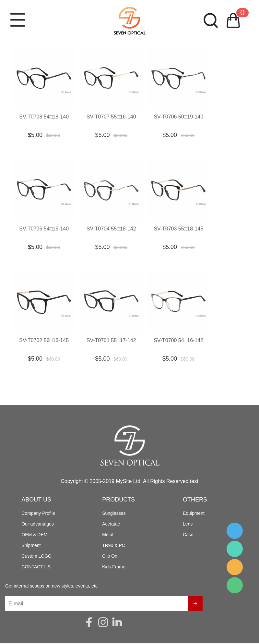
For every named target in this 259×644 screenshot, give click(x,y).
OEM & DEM (34, 535)
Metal (108, 535)
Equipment (194, 514)
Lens (188, 525)
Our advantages (38, 525)
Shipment (31, 546)
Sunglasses (114, 514)
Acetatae (111, 525)
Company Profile (38, 514)
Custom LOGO (36, 557)
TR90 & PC (114, 546)
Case (188, 535)
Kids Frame (114, 567)
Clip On (110, 557)
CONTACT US (36, 567)
